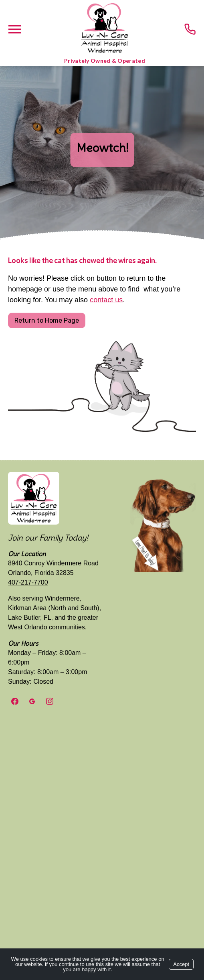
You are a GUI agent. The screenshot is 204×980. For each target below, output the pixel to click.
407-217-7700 (28, 582)
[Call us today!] (190, 29)
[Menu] (14, 29)
